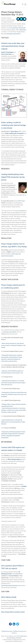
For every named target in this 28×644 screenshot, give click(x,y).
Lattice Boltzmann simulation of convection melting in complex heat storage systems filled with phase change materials (13, 410)
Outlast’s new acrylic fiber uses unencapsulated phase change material (13, 46)
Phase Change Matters (14, 459)
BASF (9, 252)
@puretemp (23, 30)
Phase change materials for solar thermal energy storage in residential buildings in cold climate (13, 345)
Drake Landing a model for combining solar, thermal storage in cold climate (13, 125)
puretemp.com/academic (10, 332)
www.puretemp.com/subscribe (17, 28)
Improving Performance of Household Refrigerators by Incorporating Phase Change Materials (13, 422)
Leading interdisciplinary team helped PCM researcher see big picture (13, 177)
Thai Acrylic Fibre (6, 54)
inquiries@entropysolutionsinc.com (11, 585)
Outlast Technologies (7, 52)
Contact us (14, 633)
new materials (21, 211)
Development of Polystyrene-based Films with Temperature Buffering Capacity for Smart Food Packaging (14, 394)
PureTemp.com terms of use (20, 631)
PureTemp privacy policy (7, 631)
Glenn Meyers (15, 131)
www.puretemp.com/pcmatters (12, 34)
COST (5, 195)
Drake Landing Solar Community (14, 133)
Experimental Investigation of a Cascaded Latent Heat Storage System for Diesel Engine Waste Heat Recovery (13, 383)
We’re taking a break (9, 597)
